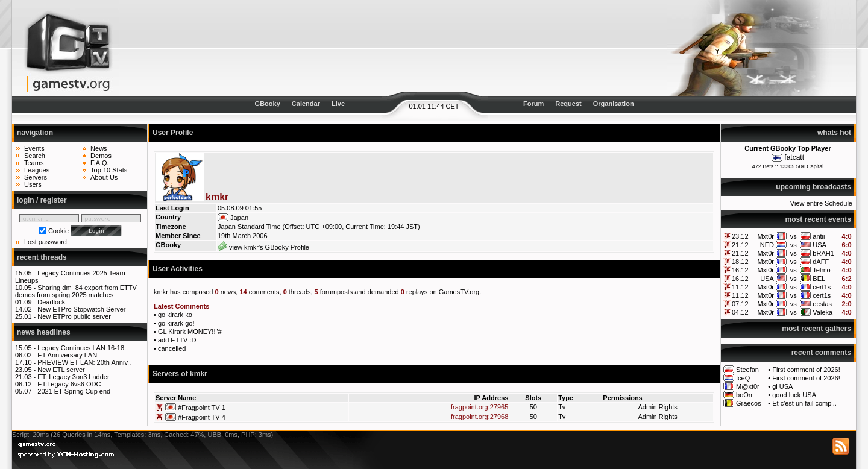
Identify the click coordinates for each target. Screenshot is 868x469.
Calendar (306, 104)
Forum (533, 104)
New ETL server (61, 370)
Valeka (822, 312)
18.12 (740, 262)
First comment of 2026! (806, 370)
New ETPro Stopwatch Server (81, 309)
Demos (101, 156)
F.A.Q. (100, 163)
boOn (744, 395)
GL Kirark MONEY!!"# (190, 332)
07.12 (740, 304)
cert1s (822, 287)
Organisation (614, 104)
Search (35, 156)
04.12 (740, 312)
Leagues (37, 170)
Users (33, 184)
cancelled (172, 348)
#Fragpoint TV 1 (202, 408)
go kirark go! (176, 323)
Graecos (749, 403)
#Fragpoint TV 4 (202, 417)
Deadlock (51, 302)
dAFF (821, 262)
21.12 (740, 245)
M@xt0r (748, 386)
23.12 (740, 236)
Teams (34, 163)
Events (34, 148)
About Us (104, 177)
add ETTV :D (177, 340)
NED (767, 245)
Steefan (747, 370)
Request (568, 104)
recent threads (42, 257)
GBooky (268, 104)
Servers (36, 177)
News (99, 148)
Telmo (821, 270)
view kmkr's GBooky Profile (263, 247)
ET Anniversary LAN (67, 355)
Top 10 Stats (109, 170)
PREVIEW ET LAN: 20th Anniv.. (84, 362)
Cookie (58, 231)
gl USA (782, 386)
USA (819, 245)
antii (819, 236)
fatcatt (794, 157)
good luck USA (794, 395)
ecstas (822, 304)
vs (794, 236)
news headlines (44, 332)
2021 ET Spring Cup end (74, 391)
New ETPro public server (74, 316)
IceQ (743, 378)
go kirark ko (175, 315)
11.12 (740, 287)
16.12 (740, 270)
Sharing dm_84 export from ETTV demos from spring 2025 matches (76, 291)
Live (338, 104)
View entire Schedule (821, 203)
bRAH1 (823, 253)
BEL (819, 279)
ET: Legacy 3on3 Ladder (73, 377)
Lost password (46, 242)
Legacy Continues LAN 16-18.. (83, 348)
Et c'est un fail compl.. (804, 403)
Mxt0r (766, 236)
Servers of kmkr (180, 374)
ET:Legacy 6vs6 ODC (69, 384)
